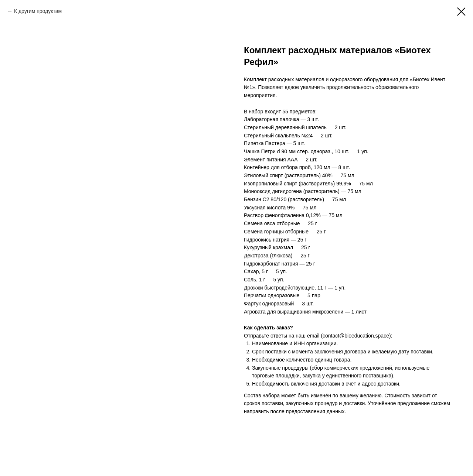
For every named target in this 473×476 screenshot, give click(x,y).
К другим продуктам (38, 11)
